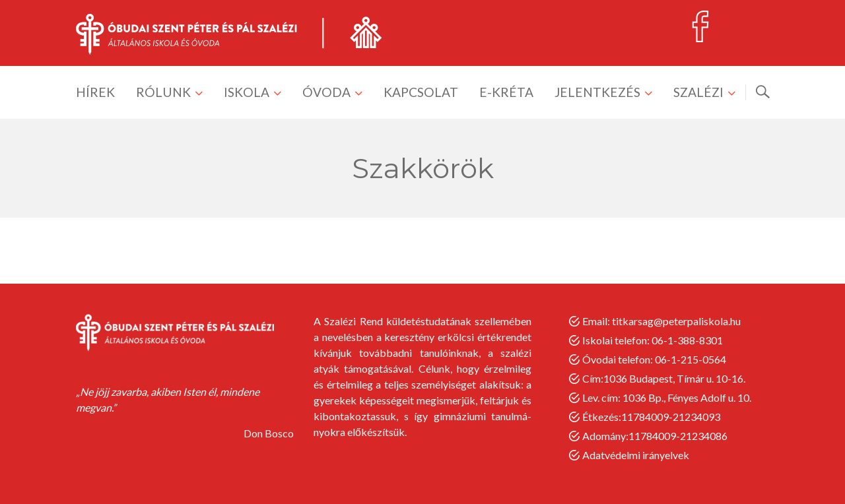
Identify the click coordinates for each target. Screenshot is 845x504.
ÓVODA (326, 92)
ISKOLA (247, 92)
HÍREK (95, 92)
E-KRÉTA (506, 92)
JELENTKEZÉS (597, 92)
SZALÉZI (698, 92)
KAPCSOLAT (421, 92)
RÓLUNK (163, 92)
